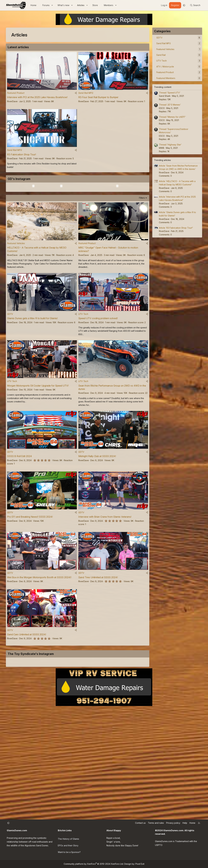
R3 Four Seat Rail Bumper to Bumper (98, 99)
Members (109, 5)
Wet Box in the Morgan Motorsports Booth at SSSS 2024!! (39, 638)
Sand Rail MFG (86, 94)
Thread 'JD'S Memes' (170, 105)
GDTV (10, 369)
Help (185, 826)
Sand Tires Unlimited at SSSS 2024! (98, 638)
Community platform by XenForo (94, 864)
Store (95, 5)
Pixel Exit (140, 864)
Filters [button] (142, 250)
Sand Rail (161, 55)
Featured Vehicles (16, 297)
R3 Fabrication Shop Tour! (22, 157)
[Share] (76, 94)
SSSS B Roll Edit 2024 (19, 514)
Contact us (140, 826)
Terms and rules (156, 826)
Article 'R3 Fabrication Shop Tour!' (176, 228)
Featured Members (166, 78)
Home (33, 5)
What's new (63, 5)
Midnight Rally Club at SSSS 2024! (97, 514)
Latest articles (18, 47)
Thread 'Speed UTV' (170, 93)
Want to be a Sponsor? (69, 853)
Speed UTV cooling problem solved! (98, 373)
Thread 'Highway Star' (170, 145)
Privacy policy (173, 826)
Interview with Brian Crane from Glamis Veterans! (105, 576)
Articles (81, 5)
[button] (52, 5)
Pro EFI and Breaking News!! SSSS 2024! (30, 576)
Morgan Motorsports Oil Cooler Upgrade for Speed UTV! (38, 442)
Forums (46, 5)
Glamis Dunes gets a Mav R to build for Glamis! (32, 373)
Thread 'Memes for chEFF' (172, 117)
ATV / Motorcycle (165, 67)
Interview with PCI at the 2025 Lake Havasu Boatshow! (37, 99)
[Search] (195, 5)
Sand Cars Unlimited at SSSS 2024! (27, 696)
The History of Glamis (68, 841)
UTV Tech (83, 369)
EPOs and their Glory (68, 847)
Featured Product (16, 94)
